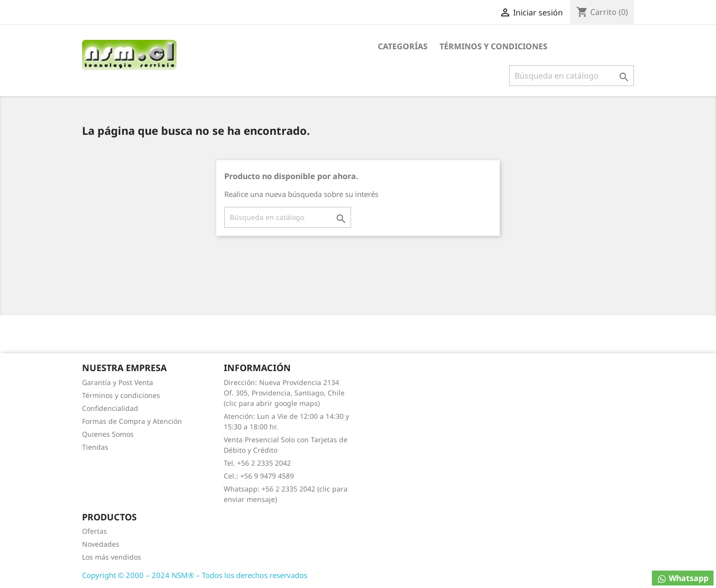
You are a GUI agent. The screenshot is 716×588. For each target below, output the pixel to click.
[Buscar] (572, 76)
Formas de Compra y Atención (132, 421)
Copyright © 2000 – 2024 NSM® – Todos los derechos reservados (195, 575)
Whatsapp (683, 578)
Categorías (403, 46)
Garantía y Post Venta (118, 382)
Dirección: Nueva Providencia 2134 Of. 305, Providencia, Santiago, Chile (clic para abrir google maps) (284, 393)
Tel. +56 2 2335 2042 (257, 463)
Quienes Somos (108, 434)
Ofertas (94, 531)
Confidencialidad (110, 408)
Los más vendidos (112, 557)
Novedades (101, 544)
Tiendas (95, 447)
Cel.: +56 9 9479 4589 (259, 476)
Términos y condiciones (493, 46)
